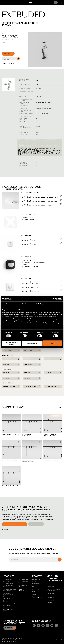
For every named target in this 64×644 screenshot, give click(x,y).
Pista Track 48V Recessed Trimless (28, 461)
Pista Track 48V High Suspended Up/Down (50, 435)
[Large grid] (59, 407)
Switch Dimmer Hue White (31, 292)
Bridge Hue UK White (29, 245)
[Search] (56, 2)
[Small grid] (61, 407)
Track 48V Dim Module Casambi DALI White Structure (40, 198)
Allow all (52, 343)
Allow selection (32, 343)
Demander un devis (36, 524)
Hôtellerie (36, 589)
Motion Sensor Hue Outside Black (34, 262)
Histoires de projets (36, 580)
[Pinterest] (56, 625)
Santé (34, 594)
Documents (51, 593)
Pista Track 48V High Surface (11, 434)
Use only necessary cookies (12, 343)
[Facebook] (39, 625)
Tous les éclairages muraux (21, 590)
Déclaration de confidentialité (12, 638)
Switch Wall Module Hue (30, 288)
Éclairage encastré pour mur (24, 586)
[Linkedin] (43, 625)
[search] (60, 560)
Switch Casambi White (30, 219)
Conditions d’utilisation (9, 641)
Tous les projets (38, 597)
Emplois (49, 603)
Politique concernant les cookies (13, 640)
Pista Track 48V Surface (51, 460)
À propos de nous (48, 640)
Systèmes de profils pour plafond (8, 600)
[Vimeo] (47, 625)
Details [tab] (24, 304)
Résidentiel (36, 584)
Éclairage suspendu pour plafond (8, 595)
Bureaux (35, 586)
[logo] (30, 2)
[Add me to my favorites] (47, 13)
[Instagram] (34, 625)
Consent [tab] (9, 304)
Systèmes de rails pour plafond (9, 605)
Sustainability (51, 600)
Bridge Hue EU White (29, 241)
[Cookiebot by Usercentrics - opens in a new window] (55, 299)
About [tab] (56, 304)
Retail (34, 592)
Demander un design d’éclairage (15, 524)
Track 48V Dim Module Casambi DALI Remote (37, 206)
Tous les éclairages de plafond (8, 609)
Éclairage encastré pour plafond (10, 590)
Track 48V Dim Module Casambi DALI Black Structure (40, 202)
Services (50, 584)
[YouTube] (52, 625)
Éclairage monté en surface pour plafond (9, 585)
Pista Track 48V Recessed (9, 460)
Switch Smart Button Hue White (33, 284)
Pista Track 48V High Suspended (27, 435)
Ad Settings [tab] (40, 304)
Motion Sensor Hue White (31, 266)
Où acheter (5, 529)
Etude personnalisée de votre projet (54, 590)
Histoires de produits (8, 580)
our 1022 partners (13, 313)
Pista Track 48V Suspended (10, 486)
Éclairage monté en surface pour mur (23, 581)
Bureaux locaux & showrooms (53, 597)
